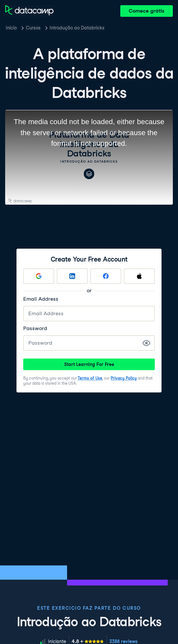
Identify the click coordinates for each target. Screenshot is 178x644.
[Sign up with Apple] (139, 276)
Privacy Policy (124, 378)
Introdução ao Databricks (77, 28)
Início (11, 28)
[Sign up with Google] (39, 276)
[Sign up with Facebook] (106, 276)
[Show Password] (146, 343)
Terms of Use (90, 378)
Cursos (33, 28)
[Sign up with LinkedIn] (72, 276)
